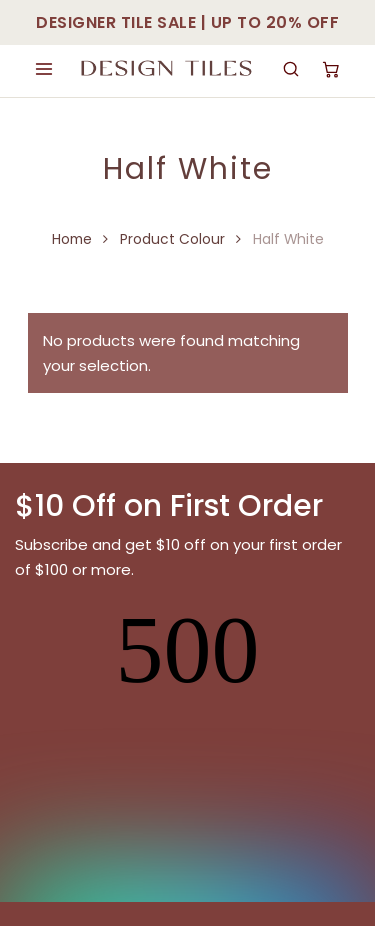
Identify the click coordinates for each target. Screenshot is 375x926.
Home (72, 239)
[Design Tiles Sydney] (167, 68)
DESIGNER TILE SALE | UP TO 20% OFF (187, 22)
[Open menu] (44, 69)
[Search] (291, 69)
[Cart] (331, 69)
